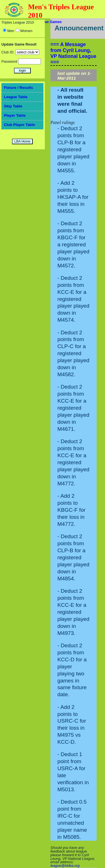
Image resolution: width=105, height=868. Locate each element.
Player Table (15, 115)
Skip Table (13, 106)
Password (9, 61)
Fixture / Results (18, 88)
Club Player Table (19, 125)
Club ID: (8, 52)
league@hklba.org (65, 866)
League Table (16, 97)
